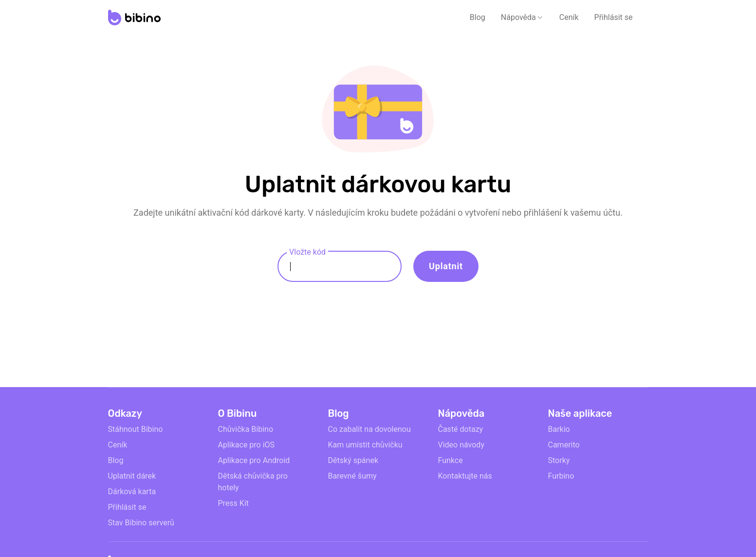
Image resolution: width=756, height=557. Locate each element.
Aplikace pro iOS (247, 445)
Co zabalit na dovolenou (369, 429)
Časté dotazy (461, 429)
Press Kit (234, 503)
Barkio (559, 429)
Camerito (564, 445)
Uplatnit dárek (132, 476)
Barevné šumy (352, 476)
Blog (478, 17)
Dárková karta (132, 492)
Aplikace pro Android (254, 460)
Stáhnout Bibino (136, 429)
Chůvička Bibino (246, 429)
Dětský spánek (353, 460)
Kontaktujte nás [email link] (465, 476)
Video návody (461, 445)
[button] (522, 18)
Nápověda (518, 17)
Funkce (451, 460)
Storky (559, 460)
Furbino (561, 476)
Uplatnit (446, 266)
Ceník (569, 17)
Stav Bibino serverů (141, 523)
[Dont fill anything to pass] (737, 284)
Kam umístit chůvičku (365, 445)
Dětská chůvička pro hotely (253, 482)
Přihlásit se (614, 17)
